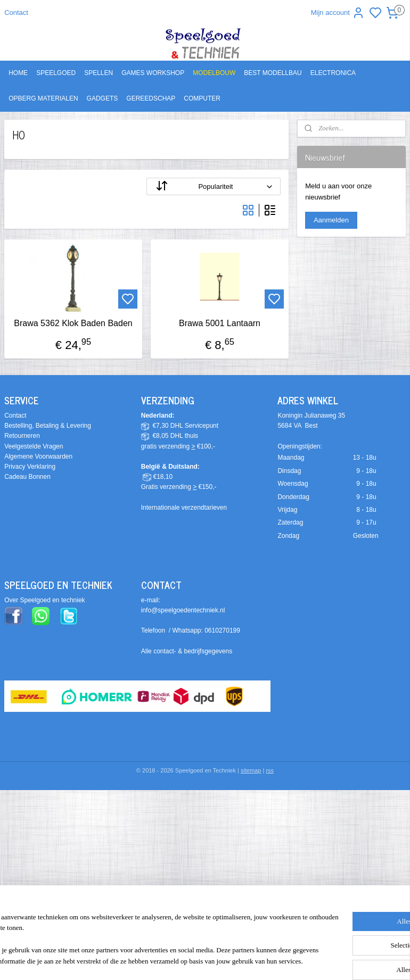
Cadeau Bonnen (27, 477)
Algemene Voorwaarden (38, 456)
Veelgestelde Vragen (34, 446)
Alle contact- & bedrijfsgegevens (187, 651)
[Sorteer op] (214, 186)
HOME (18, 73)
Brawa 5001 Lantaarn (220, 323)
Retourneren (22, 436)
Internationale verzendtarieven (184, 508)
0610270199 (222, 630)
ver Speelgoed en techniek (47, 600)
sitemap (251, 770)
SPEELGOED (56, 73)
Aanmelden (331, 220)
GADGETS (102, 98)
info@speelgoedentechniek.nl (183, 610)
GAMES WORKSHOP (153, 73)
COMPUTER (202, 98)
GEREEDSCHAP (151, 98)
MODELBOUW (214, 73)
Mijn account (338, 13)
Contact (16, 13)
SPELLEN (99, 73)
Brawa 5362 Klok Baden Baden (73, 323)
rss (270, 770)
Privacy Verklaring (30, 467)
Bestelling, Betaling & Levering (48, 426)
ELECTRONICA (333, 73)
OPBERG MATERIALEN (43, 98)
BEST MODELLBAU (273, 73)
